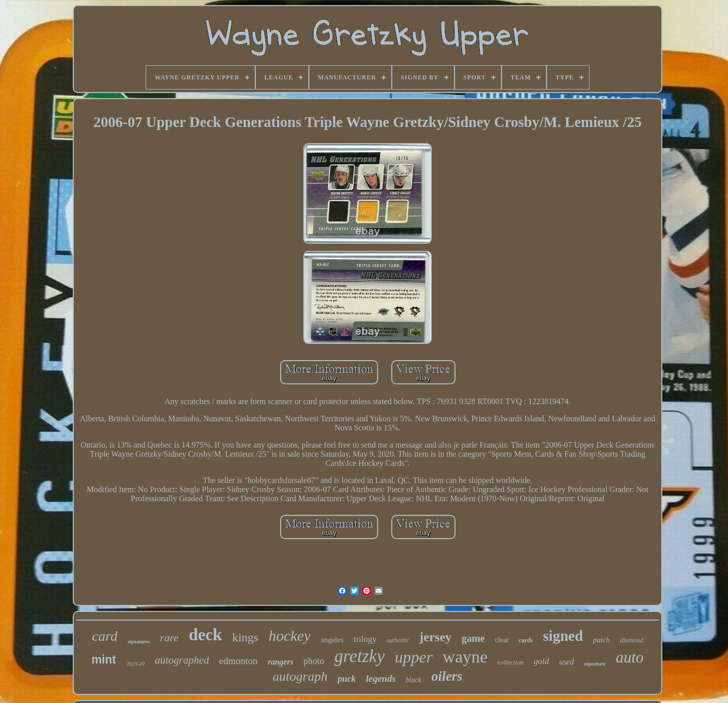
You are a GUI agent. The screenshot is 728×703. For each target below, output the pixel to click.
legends (381, 678)
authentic (398, 640)
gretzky (359, 656)
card (105, 636)
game (473, 638)
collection (510, 662)
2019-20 (135, 664)
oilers (447, 676)
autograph (300, 676)
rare (169, 638)
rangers (280, 662)
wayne (465, 657)
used (566, 662)
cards (526, 640)
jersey (435, 637)
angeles (332, 640)
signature (595, 664)
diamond (631, 640)
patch (601, 640)
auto (630, 657)
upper (414, 657)
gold (541, 661)
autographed (182, 660)
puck (347, 679)
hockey (289, 635)
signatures (139, 642)
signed (563, 636)
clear (502, 640)
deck (205, 635)
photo (314, 661)
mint (104, 660)
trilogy (365, 639)
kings (245, 637)
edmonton (238, 661)
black (414, 680)
